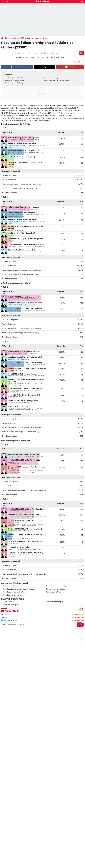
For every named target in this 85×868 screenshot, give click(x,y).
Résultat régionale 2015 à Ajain (15, 80)
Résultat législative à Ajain (13, 595)
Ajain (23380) (8, 602)
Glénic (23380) (30, 57)
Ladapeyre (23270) (58, 57)
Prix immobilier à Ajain (54, 602)
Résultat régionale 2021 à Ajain (15, 78)
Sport (4, 618)
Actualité (5, 615)
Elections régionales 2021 (15, 38)
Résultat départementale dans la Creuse (19, 589)
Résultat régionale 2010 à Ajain (15, 83)
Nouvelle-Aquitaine (34, 38)
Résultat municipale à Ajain (56, 589)
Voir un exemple (78, 615)
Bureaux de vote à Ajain (52, 78)
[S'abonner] (42, 625)
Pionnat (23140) (43, 57)
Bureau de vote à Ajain (12, 586)
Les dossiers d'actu (9, 620)
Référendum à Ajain (53, 592)
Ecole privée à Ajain (11, 605)
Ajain (46, 80)
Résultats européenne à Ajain (57, 586)
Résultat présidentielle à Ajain (15, 592)
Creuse (46, 38)
